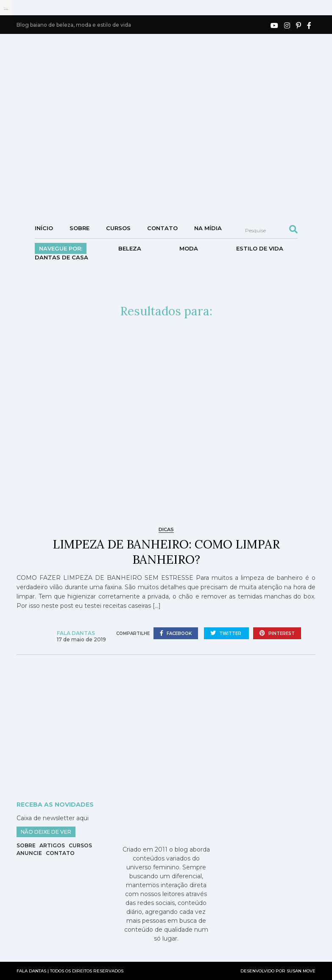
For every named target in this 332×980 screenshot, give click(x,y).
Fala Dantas (76, 633)
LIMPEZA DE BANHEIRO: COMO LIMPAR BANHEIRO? (166, 552)
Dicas (166, 529)
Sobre (80, 228)
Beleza (130, 248)
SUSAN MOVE (301, 971)
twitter (226, 633)
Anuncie (29, 853)
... (6, 8)
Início (44, 228)
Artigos (52, 845)
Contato (162, 228)
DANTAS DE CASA (61, 257)
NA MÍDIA (208, 228)
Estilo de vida (260, 248)
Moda (189, 248)
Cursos (118, 228)
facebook (176, 633)
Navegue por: (61, 248)
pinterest (277, 633)
